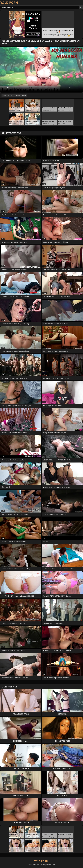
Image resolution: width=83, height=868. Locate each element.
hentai (17, 95)
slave (24, 95)
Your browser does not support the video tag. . (41, 70)
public (10, 95)
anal (4, 95)
